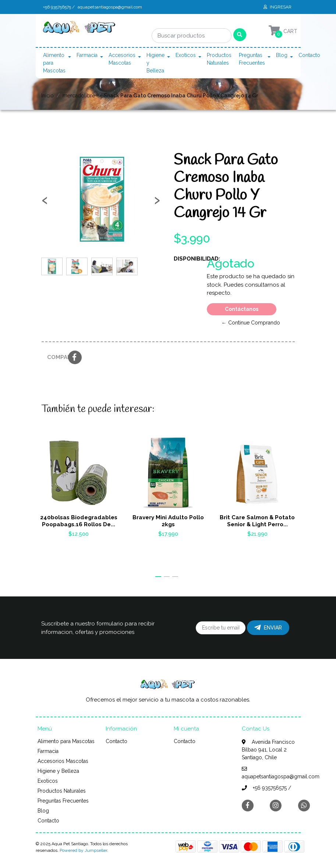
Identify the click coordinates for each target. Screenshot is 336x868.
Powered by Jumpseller (83, 850)
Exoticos (186, 55)
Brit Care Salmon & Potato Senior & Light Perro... (258, 521)
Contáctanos (242, 309)
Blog (282, 55)
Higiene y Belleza (155, 63)
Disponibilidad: (188, 259)
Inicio (47, 96)
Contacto (309, 55)
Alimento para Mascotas (54, 63)
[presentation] (45, 203)
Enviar (268, 628)
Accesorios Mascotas (122, 59)
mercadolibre (79, 96)
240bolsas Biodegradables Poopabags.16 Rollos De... (78, 521)
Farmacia (87, 55)
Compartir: (55, 357)
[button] (158, 577)
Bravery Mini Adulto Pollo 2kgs (168, 521)
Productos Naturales (219, 59)
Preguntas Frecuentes (252, 59)
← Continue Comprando (251, 323)
